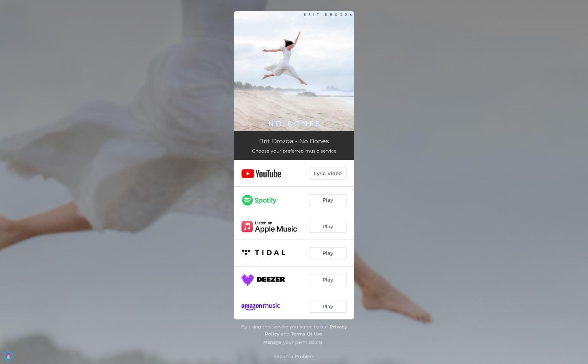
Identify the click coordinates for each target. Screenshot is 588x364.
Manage (272, 342)
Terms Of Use (307, 334)
